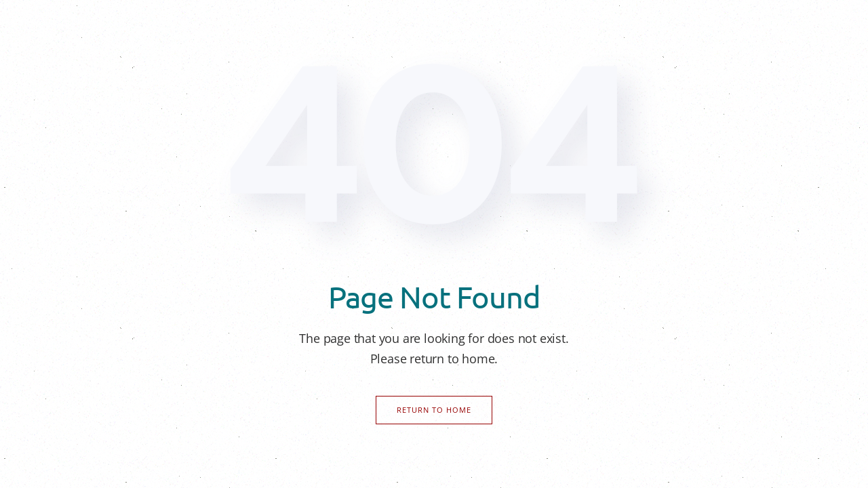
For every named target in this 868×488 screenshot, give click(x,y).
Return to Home (434, 410)
